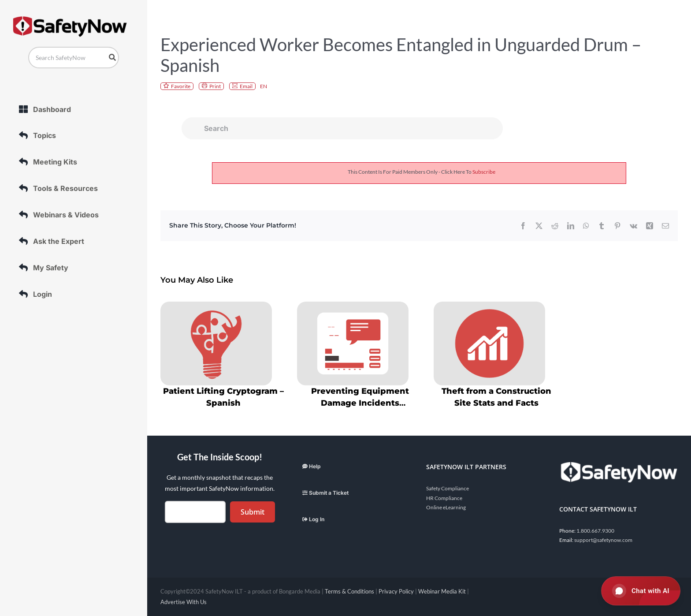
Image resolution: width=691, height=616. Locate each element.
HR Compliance (444, 498)
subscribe (484, 172)
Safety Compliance (448, 488)
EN (264, 86)
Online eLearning (446, 507)
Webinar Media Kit (442, 591)
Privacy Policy (396, 591)
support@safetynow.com (603, 540)
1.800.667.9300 (595, 531)
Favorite (181, 86)
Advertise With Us (184, 602)
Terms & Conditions (349, 591)
